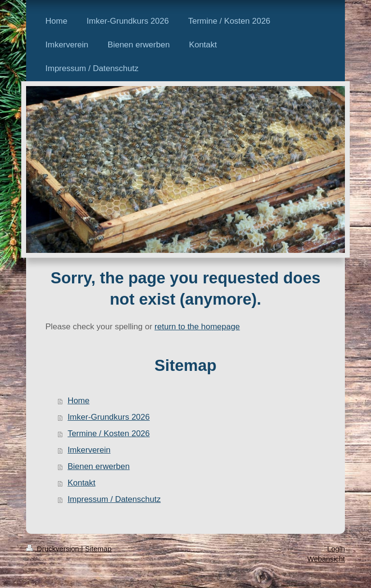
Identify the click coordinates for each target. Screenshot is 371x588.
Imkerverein (89, 450)
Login (336, 549)
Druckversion (54, 549)
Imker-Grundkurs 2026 (109, 417)
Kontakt (82, 483)
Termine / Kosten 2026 (109, 434)
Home (78, 401)
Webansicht (326, 559)
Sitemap (98, 549)
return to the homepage (197, 327)
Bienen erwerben (99, 466)
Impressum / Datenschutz (114, 499)
